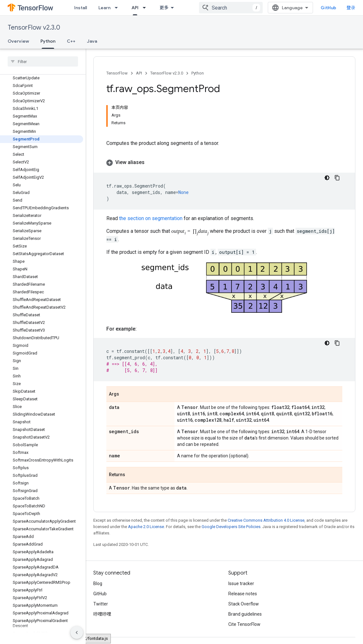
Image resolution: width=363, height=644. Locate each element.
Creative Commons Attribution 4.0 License (266, 520)
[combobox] (231, 8)
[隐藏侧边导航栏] (77, 633)
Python (198, 73)
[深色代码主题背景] (327, 178)
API (139, 73)
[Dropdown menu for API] (146, 8)
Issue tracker (241, 583)
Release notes (243, 594)
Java (92, 41)
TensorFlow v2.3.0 (34, 28)
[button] (224, 162)
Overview (18, 41)
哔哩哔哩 (102, 614)
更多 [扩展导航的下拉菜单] (164, 8)
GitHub (328, 8)
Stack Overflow (244, 604)
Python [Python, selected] (48, 41)
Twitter (101, 604)
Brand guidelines (245, 614)
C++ (71, 41)
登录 (351, 8)
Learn (104, 8)
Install (81, 8)
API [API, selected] (135, 8)
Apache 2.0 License (146, 527)
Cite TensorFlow (244, 624)
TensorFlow (117, 73)
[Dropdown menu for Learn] (118, 8)
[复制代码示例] (337, 178)
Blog (98, 583)
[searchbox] (43, 61)
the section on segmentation (151, 218)
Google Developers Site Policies (231, 527)
